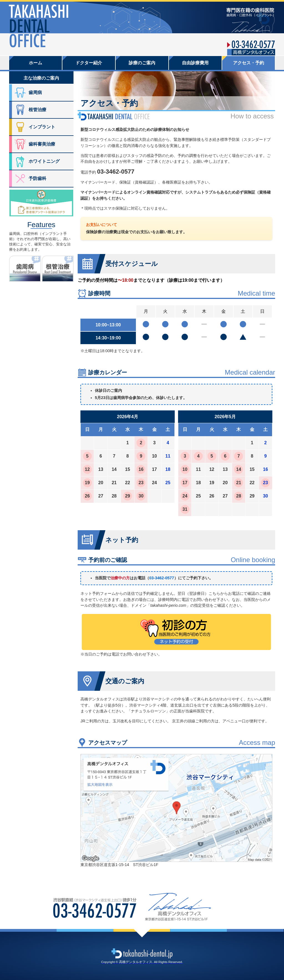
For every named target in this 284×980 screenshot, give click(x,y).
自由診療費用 (195, 63)
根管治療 (37, 110)
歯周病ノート (41, 258)
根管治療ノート (73, 258)
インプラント (42, 127)
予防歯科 (37, 178)
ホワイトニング (44, 161)
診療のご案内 (142, 63)
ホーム (35, 63)
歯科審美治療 (42, 144)
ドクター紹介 (89, 63)
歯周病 (35, 92)
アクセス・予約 (248, 63)
